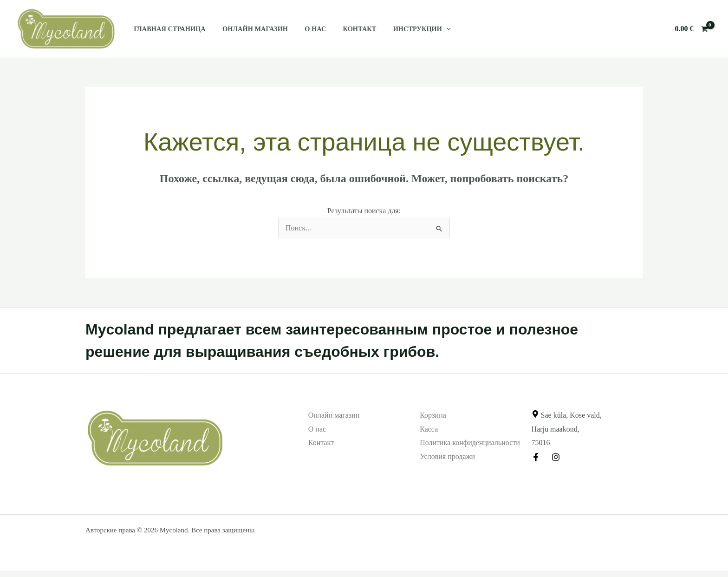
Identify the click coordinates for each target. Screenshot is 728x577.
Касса (429, 429)
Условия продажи (447, 456)
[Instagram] (556, 457)
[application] (431, 29)
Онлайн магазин (250, 29)
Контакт (347, 29)
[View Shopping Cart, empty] (691, 29)
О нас (307, 29)
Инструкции (406, 29)
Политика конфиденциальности (470, 443)
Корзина (433, 415)
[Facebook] (536, 457)
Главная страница (168, 29)
